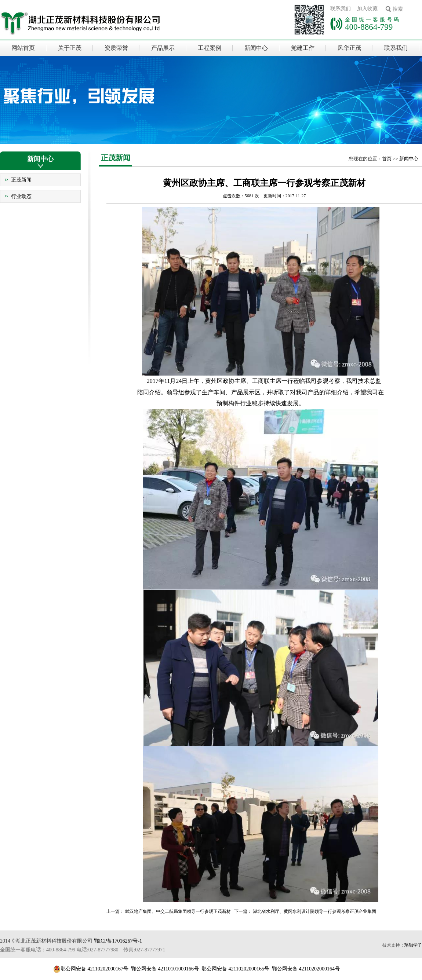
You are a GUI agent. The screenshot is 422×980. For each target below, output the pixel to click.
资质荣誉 (116, 48)
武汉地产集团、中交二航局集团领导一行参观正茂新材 (178, 911)
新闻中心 (256, 48)
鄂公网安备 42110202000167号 (94, 969)
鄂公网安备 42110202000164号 (306, 969)
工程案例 (210, 48)
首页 (387, 159)
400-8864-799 (369, 27)
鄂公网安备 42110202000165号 (235, 969)
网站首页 (23, 48)
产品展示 (163, 48)
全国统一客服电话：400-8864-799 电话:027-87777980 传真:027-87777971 (83, 950)
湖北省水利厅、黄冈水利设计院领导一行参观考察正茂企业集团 (314, 911)
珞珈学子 (413, 945)
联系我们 (396, 48)
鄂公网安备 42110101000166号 (165, 969)
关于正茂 (70, 48)
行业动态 (21, 196)
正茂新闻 (21, 180)
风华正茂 (349, 48)
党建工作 (303, 48)
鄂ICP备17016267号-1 (118, 941)
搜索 (398, 9)
